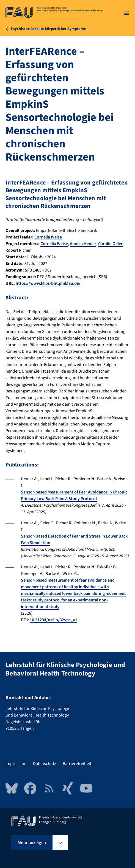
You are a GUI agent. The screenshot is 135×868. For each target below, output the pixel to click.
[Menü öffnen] (126, 13)
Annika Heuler (83, 244)
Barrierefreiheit (77, 764)
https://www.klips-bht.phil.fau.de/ (48, 283)
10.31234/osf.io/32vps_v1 (53, 620)
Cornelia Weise (48, 237)
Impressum (16, 764)
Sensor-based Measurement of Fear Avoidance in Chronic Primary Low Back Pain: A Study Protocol (74, 495)
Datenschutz (45, 764)
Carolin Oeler (110, 244)
